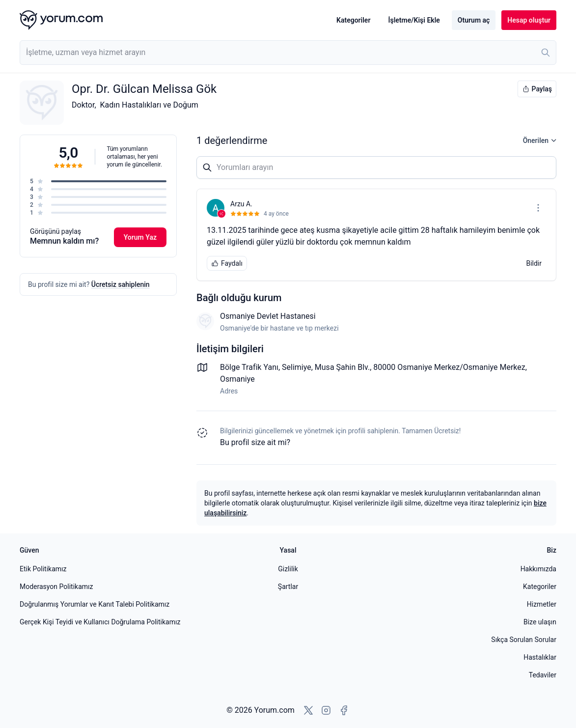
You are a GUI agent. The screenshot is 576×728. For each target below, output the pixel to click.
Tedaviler (543, 675)
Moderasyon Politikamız (56, 587)
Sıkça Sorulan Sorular (524, 640)
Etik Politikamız (43, 569)
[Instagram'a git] (326, 710)
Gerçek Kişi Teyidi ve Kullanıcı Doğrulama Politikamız (100, 622)
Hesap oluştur (529, 20)
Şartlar (288, 587)
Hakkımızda (538, 569)
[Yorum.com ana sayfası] (61, 20)
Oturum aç (474, 20)
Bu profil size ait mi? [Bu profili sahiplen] (255, 442)
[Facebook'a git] (344, 710)
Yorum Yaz (140, 237)
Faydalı (227, 263)
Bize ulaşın (540, 622)
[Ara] (546, 53)
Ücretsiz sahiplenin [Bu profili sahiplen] (121, 284)
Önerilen (540, 140)
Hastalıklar (540, 657)
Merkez (512, 367)
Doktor (83, 105)
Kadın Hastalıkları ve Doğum (149, 105)
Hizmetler (542, 604)
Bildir (534, 263)
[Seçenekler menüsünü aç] (538, 208)
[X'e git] (308, 710)
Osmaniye (237, 379)
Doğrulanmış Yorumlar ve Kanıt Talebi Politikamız (95, 604)
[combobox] (288, 53)
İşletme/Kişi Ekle (414, 20)
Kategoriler (353, 20)
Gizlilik (288, 569)
